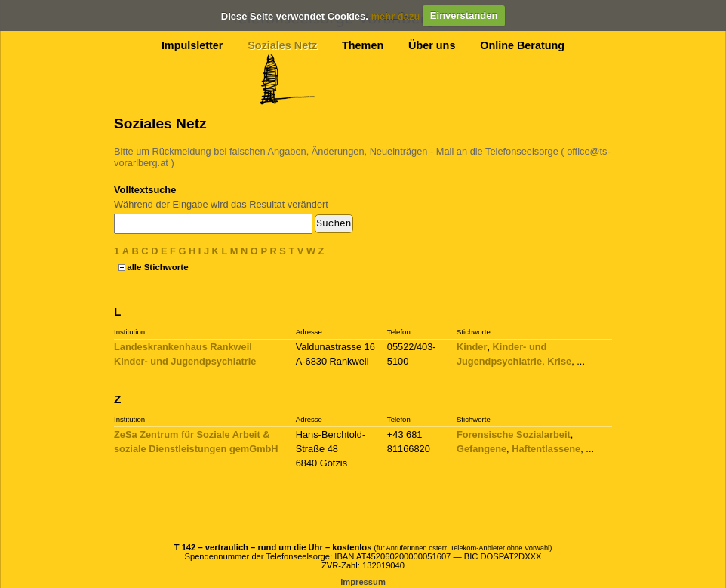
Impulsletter (192, 45)
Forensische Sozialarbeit (514, 434)
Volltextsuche (145, 190)
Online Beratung (522, 45)
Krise (559, 361)
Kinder (472, 347)
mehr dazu (395, 15)
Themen (363, 45)
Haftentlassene (546, 449)
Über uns (432, 45)
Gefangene (481, 449)
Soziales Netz (282, 45)
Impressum (363, 582)
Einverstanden (464, 15)
